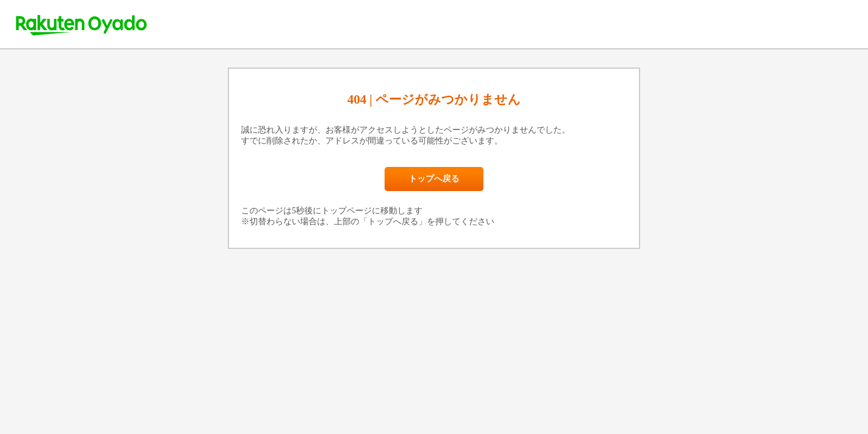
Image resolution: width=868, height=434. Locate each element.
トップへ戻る (434, 179)
